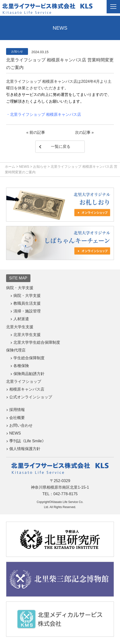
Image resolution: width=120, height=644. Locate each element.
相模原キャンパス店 (27, 389)
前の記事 (37, 132)
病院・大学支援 (27, 296)
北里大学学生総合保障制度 (37, 342)
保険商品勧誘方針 (29, 374)
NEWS (15, 433)
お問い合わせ (21, 425)
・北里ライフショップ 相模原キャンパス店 (44, 114)
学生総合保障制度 (29, 358)
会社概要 (17, 418)
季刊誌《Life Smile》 (28, 441)
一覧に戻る (61, 146)
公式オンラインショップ (31, 397)
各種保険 (21, 366)
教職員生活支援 (27, 303)
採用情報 (17, 410)
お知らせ (17, 51)
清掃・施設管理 (27, 311)
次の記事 (83, 132)
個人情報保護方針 (25, 449)
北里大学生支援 (27, 335)
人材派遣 (21, 319)
